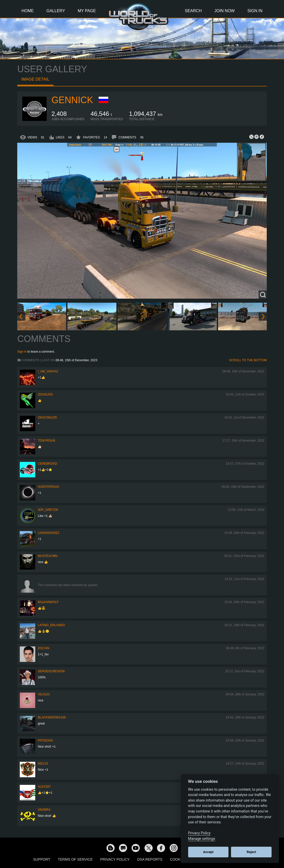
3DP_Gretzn (48, 510)
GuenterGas (48, 487)
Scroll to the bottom (248, 360)
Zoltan (44, 648)
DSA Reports (150, 859)
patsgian (45, 740)
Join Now (224, 11)
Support (42, 859)
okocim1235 (47, 418)
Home (28, 11)
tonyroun (46, 441)
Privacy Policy (115, 859)
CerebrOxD (47, 464)
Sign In (255, 11)
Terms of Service (75, 859)
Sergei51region (51, 671)
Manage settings (202, 839)
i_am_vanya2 (48, 371)
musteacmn (48, 556)
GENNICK (72, 100)
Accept (208, 852)
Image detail (35, 79)
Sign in (22, 352)
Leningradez (49, 533)
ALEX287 (44, 787)
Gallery (56, 11)
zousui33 (45, 394)
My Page (87, 11)
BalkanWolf (48, 602)
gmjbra (44, 810)
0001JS (43, 764)
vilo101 (44, 694)
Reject (251, 852)
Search (193, 11)
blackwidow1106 (52, 717)
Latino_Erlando (51, 625)
